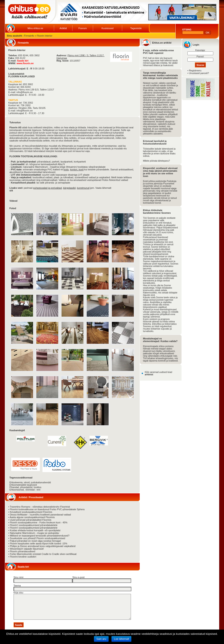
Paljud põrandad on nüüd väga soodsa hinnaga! (35, 541)
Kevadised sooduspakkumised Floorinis (31, 512)
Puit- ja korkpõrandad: (24, 162)
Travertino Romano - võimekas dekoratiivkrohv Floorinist (40, 507)
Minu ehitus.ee (35, 28)
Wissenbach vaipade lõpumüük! (27, 549)
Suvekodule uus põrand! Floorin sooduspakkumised (38, 538)
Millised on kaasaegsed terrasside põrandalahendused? (40, 536)
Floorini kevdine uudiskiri (23, 557)
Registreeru (195, 71)
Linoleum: (17, 167)
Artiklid (63, 28)
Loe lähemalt (121, 639)
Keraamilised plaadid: (23, 183)
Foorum (83, 28)
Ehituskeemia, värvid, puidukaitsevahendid (30, 483)
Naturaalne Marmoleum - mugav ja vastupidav (34, 533)
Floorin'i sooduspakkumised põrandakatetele (34, 525)
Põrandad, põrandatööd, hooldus (25, 487)
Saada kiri (23, 61)
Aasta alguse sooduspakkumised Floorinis (32, 517)
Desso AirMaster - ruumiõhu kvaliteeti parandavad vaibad (40, 515)
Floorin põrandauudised (23, 551)
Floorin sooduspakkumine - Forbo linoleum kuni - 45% (39, 522)
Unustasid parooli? (199, 73)
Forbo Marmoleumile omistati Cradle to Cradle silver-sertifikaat (43, 554)
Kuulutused (107, 28)
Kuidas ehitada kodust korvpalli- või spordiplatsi (35, 530)
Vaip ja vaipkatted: (21, 177)
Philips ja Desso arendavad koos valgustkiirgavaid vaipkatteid (43, 546)
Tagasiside (136, 28)
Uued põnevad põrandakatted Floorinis (31, 520)
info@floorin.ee (25, 92)
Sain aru (101, 639)
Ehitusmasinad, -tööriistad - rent (25, 490)
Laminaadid (18, 164)
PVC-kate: (17, 169)
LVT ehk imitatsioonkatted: (26, 175)
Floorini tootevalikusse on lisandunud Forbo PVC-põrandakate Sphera (47, 509)
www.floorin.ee (25, 63)
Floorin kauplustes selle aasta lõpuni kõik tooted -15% (39, 543)
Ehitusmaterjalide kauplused (23, 485)
